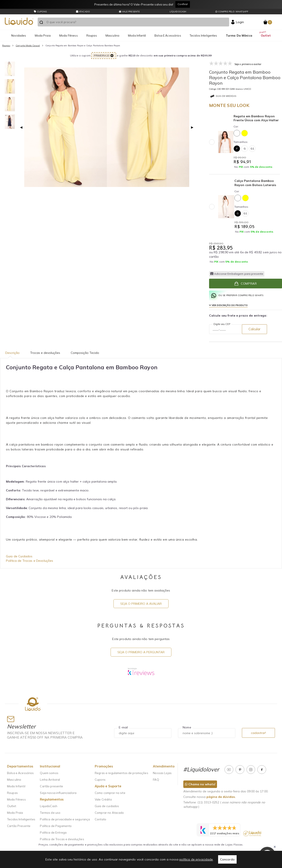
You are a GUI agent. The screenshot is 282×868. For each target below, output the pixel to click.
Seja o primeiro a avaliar (141, 604)
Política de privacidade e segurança (65, 819)
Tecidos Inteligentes (203, 35)
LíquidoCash (178, 12)
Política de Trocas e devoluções (62, 839)
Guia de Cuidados (19, 556)
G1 (252, 148)
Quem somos (49, 773)
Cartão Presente (19, 826)
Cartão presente (51, 786)
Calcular (254, 329)
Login (240, 22)
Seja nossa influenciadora (58, 793)
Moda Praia (43, 35)
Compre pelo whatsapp (232, 12)
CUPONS (40, 12)
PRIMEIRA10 (104, 55)
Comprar (245, 284)
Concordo (227, 859)
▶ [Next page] (192, 127)
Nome (187, 727)
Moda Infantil (137, 35)
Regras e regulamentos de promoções (122, 773)
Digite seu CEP (222, 324)
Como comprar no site (110, 793)
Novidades (19, 35)
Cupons (100, 780)
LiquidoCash (49, 806)
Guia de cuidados (107, 806)
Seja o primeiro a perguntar (141, 652)
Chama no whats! (200, 784)
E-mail (123, 727)
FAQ (156, 780)
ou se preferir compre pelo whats (237, 296)
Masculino (112, 35)
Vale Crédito (103, 799)
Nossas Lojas (162, 773)
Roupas (92, 35)
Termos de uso (50, 813)
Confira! (183, 4)
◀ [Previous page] (21, 127)
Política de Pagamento (56, 826)
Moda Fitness (69, 35)
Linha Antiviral (50, 780)
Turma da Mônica (239, 35)
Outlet (266, 35)
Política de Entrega (53, 833)
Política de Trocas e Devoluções (30, 561)
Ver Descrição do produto (228, 305)
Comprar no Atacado (109, 813)
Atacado (83, 12)
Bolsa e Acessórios (168, 35)
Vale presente (129, 12)
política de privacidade (196, 859)
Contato (100, 819)
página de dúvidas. (221, 797)
